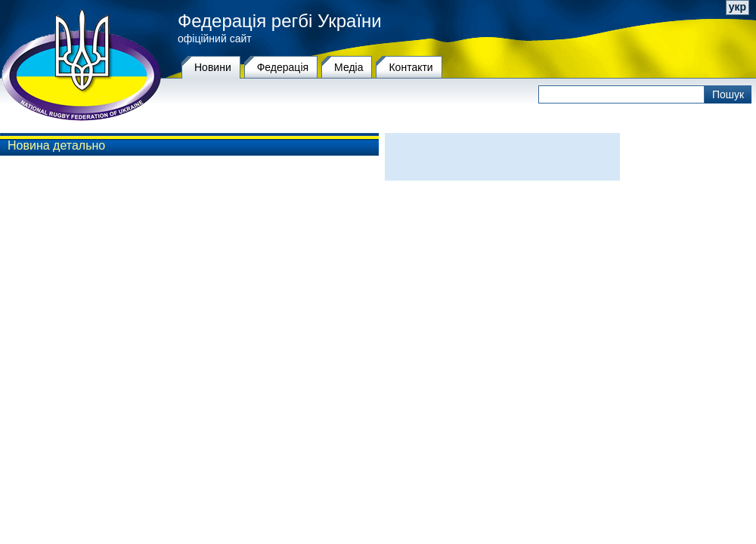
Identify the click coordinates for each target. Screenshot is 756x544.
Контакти (411, 67)
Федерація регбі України (280, 21)
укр (737, 7)
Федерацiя (283, 67)
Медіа (349, 67)
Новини (213, 67)
